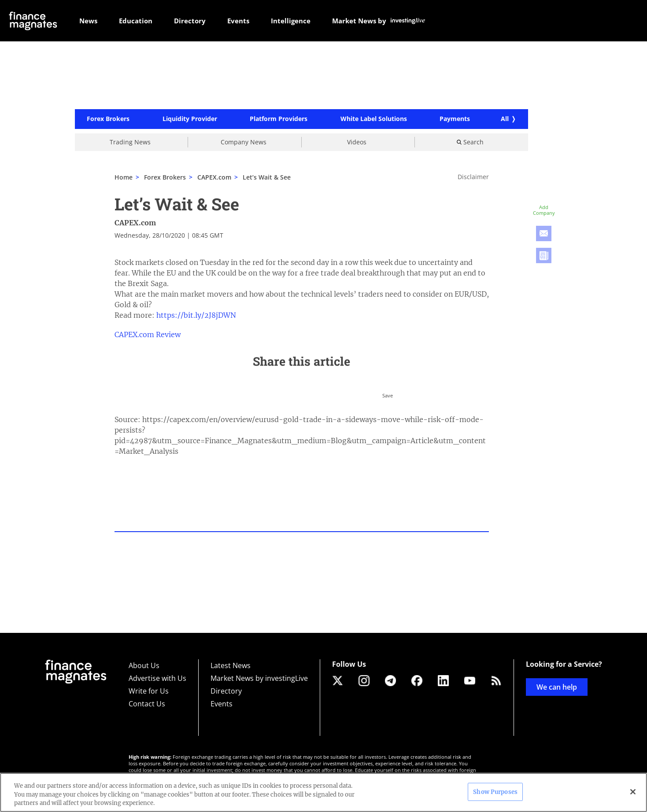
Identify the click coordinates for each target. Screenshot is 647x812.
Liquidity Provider (190, 120)
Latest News (231, 665)
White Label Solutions (374, 120)
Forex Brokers (108, 120)
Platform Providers (279, 120)
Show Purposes (495, 792)
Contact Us (147, 704)
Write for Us (149, 691)
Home (124, 178)
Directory (226, 691)
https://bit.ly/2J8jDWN (196, 316)
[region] (323, 792)
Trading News (130, 142)
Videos (357, 142)
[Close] (633, 792)
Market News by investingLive (259, 678)
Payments (455, 120)
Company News (244, 142)
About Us (144, 665)
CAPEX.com (135, 223)
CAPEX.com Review (148, 335)
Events (222, 704)
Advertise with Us (157, 678)
